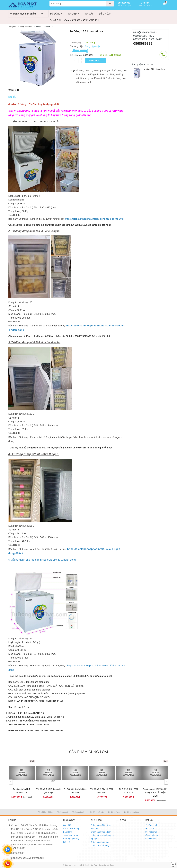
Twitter (150, 829)
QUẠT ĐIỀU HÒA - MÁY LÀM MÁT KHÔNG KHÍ (75, 20)
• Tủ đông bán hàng (131, 812)
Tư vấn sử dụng (71, 835)
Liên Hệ (67, 842)
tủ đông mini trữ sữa (101, 78)
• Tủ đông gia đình (78, 812)
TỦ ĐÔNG (56, 14)
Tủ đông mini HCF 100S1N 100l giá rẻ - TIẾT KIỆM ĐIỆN (155, 792)
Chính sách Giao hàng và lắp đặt (102, 837)
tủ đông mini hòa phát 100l (101, 74)
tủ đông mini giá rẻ (103, 71)
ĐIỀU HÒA (105, 14)
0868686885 (124, 3)
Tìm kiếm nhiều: (45, 812)
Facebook (151, 825)
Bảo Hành (68, 832)
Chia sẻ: (12, 90)
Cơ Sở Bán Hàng (71, 829)
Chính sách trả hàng (100, 845)
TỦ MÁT (89, 14)
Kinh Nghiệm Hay (71, 839)
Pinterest (151, 839)
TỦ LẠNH (73, 14)
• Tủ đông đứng (113, 812)
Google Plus (153, 835)
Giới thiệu (68, 825)
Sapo (112, 865)
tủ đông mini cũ (84, 71)
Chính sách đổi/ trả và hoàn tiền (101, 827)
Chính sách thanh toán (101, 832)
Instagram (152, 832)
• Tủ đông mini (62, 812)
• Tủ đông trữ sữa (96, 812)
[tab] (12, 97)
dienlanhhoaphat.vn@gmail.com (28, 858)
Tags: (73, 71)
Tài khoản (144, 3)
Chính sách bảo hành (100, 842)
